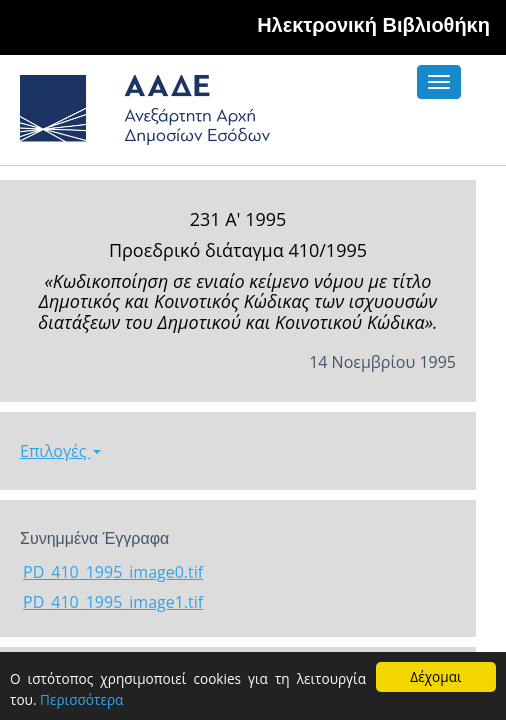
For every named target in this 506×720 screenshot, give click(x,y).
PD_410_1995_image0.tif (113, 572)
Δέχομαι (435, 676)
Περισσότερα (81, 699)
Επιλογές (60, 451)
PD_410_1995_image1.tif (113, 602)
